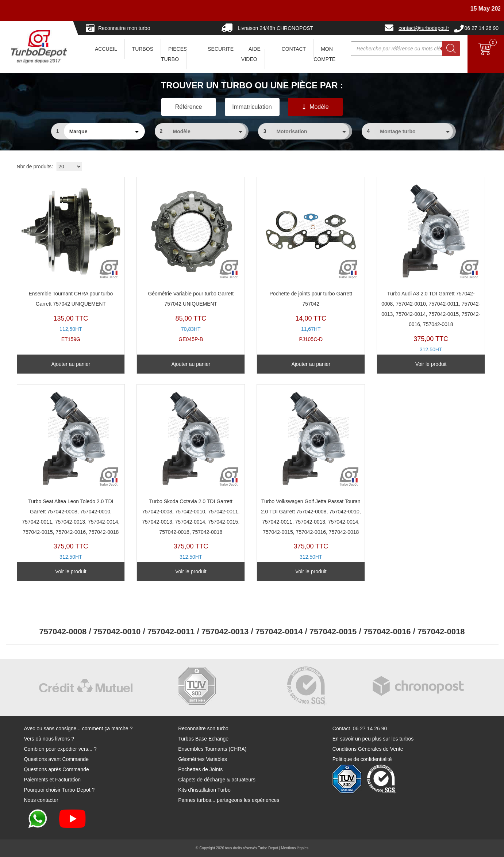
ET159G (71, 261)
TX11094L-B (71, 479)
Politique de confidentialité (362, 759)
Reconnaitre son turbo (203, 728)
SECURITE (221, 49)
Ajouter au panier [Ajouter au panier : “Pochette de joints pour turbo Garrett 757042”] (311, 364)
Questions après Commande (57, 769)
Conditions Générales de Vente (368, 749)
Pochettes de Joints (200, 769)
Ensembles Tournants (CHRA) (212, 749)
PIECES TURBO (174, 54)
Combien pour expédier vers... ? (60, 749)
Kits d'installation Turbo (204, 790)
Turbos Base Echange (203, 739)
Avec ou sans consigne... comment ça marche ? (78, 728)
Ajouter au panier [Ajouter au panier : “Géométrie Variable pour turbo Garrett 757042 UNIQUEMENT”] (191, 364)
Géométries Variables (203, 759)
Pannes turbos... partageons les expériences (229, 800)
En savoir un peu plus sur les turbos (373, 739)
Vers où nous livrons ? (49, 739)
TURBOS (143, 49)
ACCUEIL (106, 49)
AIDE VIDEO (251, 54)
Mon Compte (324, 54)
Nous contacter (41, 800)
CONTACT (294, 49)
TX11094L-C (191, 479)
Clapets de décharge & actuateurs (217, 780)
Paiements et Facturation (53, 780)
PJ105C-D (311, 261)
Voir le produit (431, 364)
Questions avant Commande (56, 759)
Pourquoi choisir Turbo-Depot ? (59, 790)
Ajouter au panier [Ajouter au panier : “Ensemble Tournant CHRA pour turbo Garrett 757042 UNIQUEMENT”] (71, 364)
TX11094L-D (311, 479)
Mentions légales (295, 848)
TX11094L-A (431, 272)
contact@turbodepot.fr (424, 28)
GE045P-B (191, 261)
